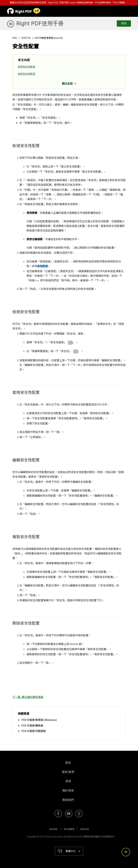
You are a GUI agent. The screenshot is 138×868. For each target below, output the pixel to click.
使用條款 (53, 829)
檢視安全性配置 (27, 74)
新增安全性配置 (27, 67)
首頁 (15, 38)
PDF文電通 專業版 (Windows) (39, 720)
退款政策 (85, 829)
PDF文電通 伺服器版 (34, 731)
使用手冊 (26, 38)
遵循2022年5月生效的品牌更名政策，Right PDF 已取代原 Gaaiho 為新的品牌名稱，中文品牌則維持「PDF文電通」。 (70, 2)
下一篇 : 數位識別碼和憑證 (28, 697)
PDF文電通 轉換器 (32, 725)
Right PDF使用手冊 (40, 23)
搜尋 (124, 23)
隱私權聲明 (69, 829)
